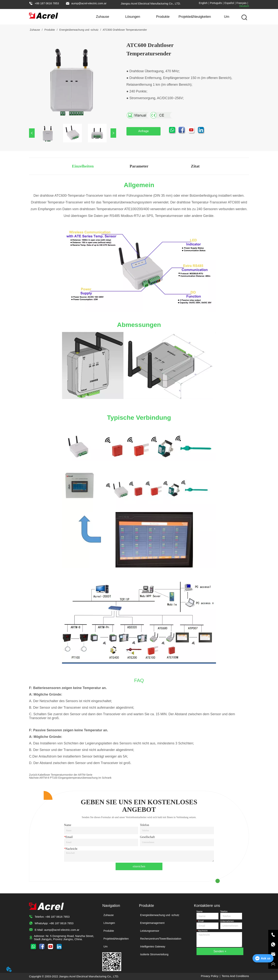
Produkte (163, 17)
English (203, 3)
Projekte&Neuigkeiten (195, 17)
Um (227, 17)
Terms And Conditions (235, 976)
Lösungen (133, 17)
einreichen (139, 866)
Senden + (220, 951)
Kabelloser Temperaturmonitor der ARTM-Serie (65, 775)
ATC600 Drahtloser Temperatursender (124, 30)
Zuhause (102, 17)
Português (216, 3)
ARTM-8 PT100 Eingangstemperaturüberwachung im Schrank (75, 778)
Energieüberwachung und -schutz (79, 30)
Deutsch (244, 6)
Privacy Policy (210, 976)
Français (241, 3)
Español (229, 3)
